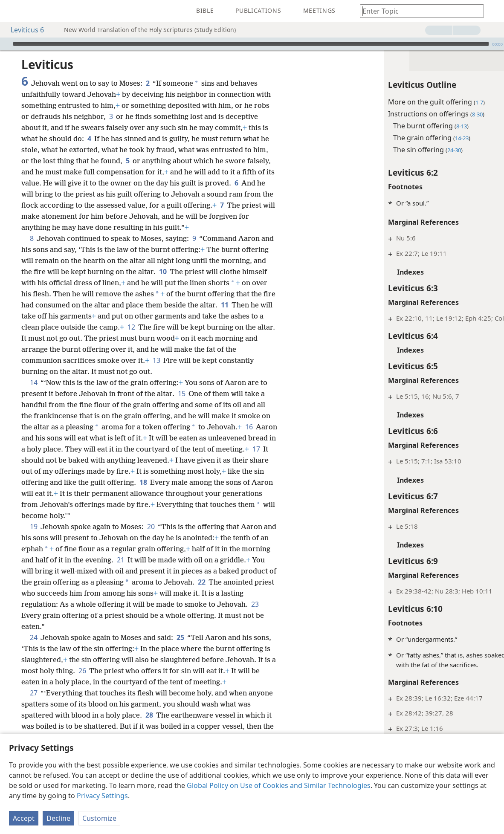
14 (33, 382)
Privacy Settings (102, 796)
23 (255, 604)
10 (163, 272)
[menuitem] (13, 11)
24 (33, 637)
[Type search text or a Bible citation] (418, 11)
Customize (99, 818)
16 (249, 427)
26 (82, 671)
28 (149, 715)
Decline (58, 818)
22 (201, 582)
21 (120, 560)
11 (224, 305)
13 (156, 360)
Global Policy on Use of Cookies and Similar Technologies (279, 785)
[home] (13, 11)
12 (131, 327)
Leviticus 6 (23, 30)
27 (33, 693)
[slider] (251, 44)
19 (33, 527)
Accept (24, 818)
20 (151, 527)
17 (256, 449)
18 (143, 482)
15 (181, 394)
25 (180, 637)
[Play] (6, 44)
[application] (252, 44)
